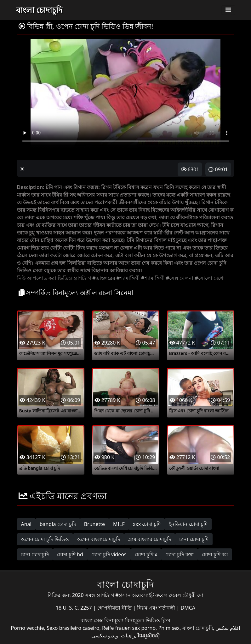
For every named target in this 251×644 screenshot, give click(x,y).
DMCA (188, 608)
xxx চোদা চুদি (147, 524)
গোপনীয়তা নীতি (115, 608)
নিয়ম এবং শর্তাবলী (157, 608)
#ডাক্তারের (104, 278)
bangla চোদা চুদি (58, 524)
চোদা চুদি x (146, 554)
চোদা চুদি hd (70, 554)
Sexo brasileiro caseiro (73, 628)
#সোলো (204, 278)
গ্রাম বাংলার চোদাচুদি (150, 539)
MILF (119, 524)
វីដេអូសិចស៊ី (149, 635)
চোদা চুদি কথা (179, 554)
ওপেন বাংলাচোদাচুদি (99, 539)
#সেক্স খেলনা (180, 278)
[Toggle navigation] (228, 10)
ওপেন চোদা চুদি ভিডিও (45, 539)
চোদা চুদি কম (215, 554)
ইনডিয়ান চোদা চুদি (188, 524)
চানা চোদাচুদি (35, 554)
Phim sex (169, 628)
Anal (26, 524)
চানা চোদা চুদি (194, 539)
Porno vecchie (28, 628)
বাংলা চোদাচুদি (39, 10)
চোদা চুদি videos (109, 554)
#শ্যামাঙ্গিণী (128, 278)
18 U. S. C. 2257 (74, 608)
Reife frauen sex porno (129, 628)
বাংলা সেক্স (92, 620)
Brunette (94, 524)
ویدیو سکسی (105, 635)
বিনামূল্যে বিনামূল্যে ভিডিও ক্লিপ (137, 620)
